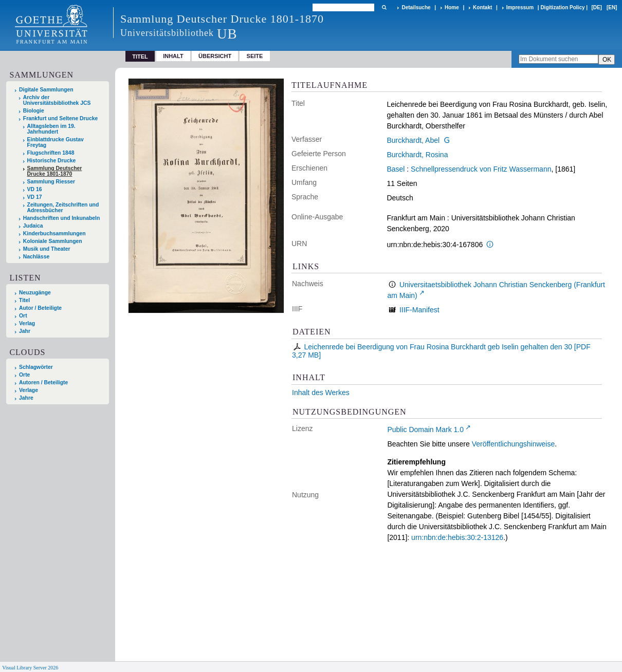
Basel (396, 169)
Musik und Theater (47, 249)
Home (452, 7)
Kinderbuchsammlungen (54, 234)
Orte (24, 375)
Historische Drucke (52, 161)
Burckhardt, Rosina (417, 155)
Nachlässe (36, 257)
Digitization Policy (562, 7)
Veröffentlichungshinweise (514, 444)
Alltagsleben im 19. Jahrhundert (51, 129)
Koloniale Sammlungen (53, 241)
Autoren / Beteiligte (43, 382)
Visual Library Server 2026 (30, 668)
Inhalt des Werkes (321, 393)
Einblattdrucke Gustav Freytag (56, 142)
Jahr (25, 331)
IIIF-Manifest (419, 310)
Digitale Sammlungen (46, 90)
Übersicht (215, 56)
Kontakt (482, 7)
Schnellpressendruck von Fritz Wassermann (481, 169)
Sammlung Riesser (51, 182)
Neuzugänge (35, 293)
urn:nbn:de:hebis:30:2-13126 (457, 537)
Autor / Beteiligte (40, 308)
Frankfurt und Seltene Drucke (61, 118)
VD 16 (35, 189)
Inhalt (173, 56)
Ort (23, 316)
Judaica (33, 226)
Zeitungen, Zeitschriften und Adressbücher (63, 208)
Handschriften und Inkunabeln (62, 218)
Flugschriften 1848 (51, 153)
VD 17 (35, 197)
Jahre (26, 398)
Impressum (520, 7)
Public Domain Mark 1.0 (425, 430)
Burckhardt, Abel (413, 140)
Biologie (34, 111)
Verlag (27, 323)
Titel (24, 300)
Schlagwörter (36, 367)
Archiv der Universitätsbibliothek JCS (57, 100)
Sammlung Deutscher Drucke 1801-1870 (55, 171)
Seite (255, 56)
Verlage (29, 390)
